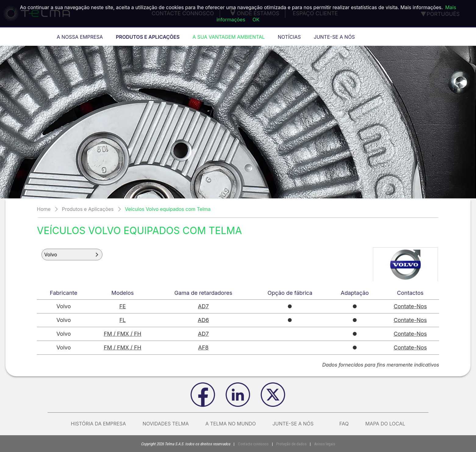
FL (123, 320)
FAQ (344, 424)
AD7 (203, 306)
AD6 (204, 320)
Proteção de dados (291, 444)
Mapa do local (385, 424)
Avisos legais (325, 444)
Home (44, 209)
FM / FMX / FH (122, 334)
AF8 (203, 347)
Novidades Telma (166, 424)
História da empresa (98, 424)
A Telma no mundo (231, 424)
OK (256, 20)
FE (122, 306)
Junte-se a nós (297, 424)
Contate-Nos (410, 306)
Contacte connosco (253, 444)
